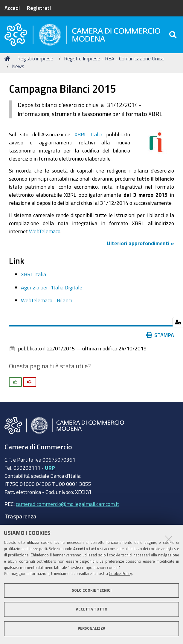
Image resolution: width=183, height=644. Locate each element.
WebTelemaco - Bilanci (46, 302)
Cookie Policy (120, 574)
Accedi (12, 8)
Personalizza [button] (91, 628)
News (18, 68)
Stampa (160, 337)
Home (8, 61)
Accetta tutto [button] (92, 609)
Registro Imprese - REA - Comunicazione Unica (114, 61)
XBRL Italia (88, 136)
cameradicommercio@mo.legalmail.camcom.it (67, 506)
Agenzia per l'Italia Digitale (52, 289)
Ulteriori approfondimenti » (140, 245)
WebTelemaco (45, 233)
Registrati (39, 8)
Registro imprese (35, 61)
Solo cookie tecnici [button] (92, 590)
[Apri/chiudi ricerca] (174, 36)
